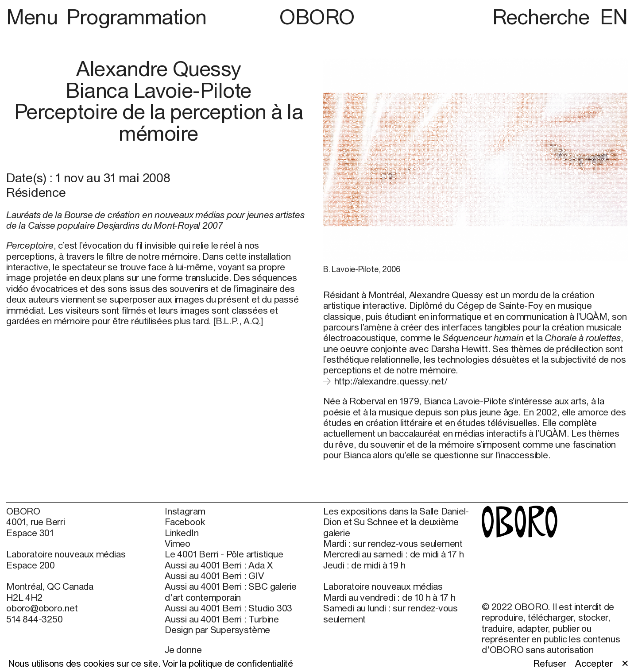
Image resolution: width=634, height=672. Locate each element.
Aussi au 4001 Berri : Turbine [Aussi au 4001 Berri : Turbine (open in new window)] (222, 619)
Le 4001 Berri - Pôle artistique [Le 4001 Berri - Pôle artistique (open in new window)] (224, 554)
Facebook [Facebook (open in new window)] (185, 522)
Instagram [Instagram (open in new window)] (185, 511)
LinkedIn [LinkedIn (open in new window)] (182, 533)
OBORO (317, 17)
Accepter (594, 663)
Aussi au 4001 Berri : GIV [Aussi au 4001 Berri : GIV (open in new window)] (214, 576)
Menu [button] (34, 17)
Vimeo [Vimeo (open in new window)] (178, 543)
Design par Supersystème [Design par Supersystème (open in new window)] (217, 630)
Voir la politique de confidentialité (228, 663)
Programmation (137, 17)
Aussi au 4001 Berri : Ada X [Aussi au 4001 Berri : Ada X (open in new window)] (218, 565)
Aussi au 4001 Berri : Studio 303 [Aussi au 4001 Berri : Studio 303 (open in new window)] (228, 608)
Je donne (183, 649)
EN (614, 17)
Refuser (550, 663)
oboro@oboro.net (42, 608)
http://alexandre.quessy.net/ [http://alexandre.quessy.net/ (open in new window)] (391, 381)
